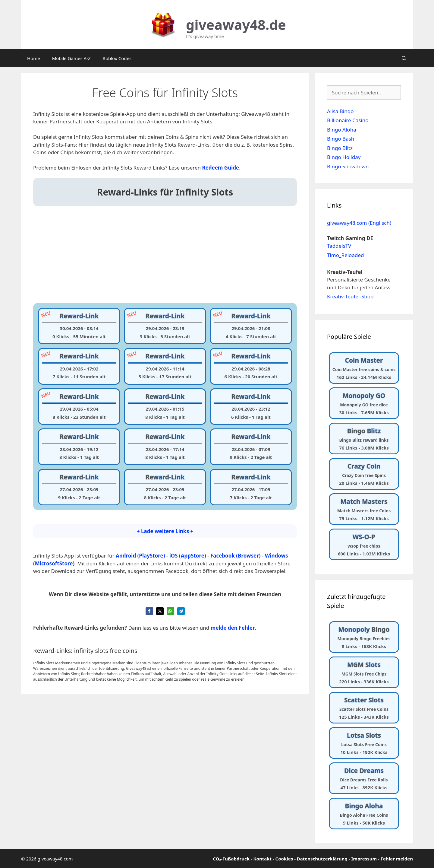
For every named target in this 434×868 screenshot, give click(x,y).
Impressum (364, 859)
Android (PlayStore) (140, 556)
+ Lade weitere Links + (165, 531)
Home (34, 58)
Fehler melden (397, 859)
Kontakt (263, 859)
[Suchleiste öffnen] (404, 58)
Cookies (284, 859)
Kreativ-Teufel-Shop (350, 296)
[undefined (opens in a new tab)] (221, 168)
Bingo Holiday (344, 157)
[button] (149, 611)
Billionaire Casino (348, 120)
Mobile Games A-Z (71, 58)
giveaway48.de (236, 25)
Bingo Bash (341, 139)
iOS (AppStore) (188, 556)
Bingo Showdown (348, 166)
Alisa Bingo (340, 111)
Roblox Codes (117, 58)
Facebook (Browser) (236, 556)
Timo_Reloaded (345, 255)
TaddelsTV (339, 246)
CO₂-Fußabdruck (231, 859)
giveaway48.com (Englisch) (359, 223)
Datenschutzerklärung (322, 859)
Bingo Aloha (342, 130)
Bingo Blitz (340, 148)
